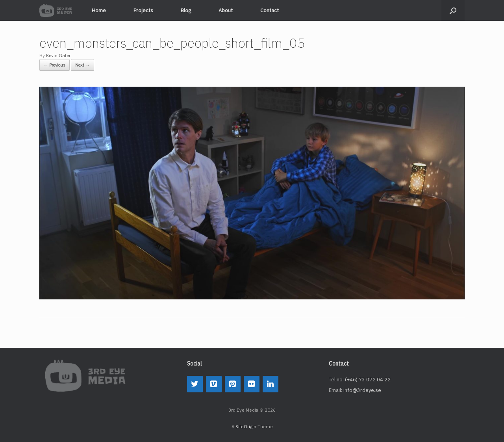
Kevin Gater (58, 55)
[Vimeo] (214, 384)
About (226, 10)
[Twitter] (195, 384)
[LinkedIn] (271, 384)
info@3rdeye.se (362, 390)
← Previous (55, 65)
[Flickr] (252, 384)
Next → (82, 65)
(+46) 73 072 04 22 (368, 380)
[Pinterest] (233, 384)
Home (99, 10)
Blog (186, 10)
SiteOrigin (246, 426)
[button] (453, 10)
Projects (143, 10)
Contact (270, 10)
